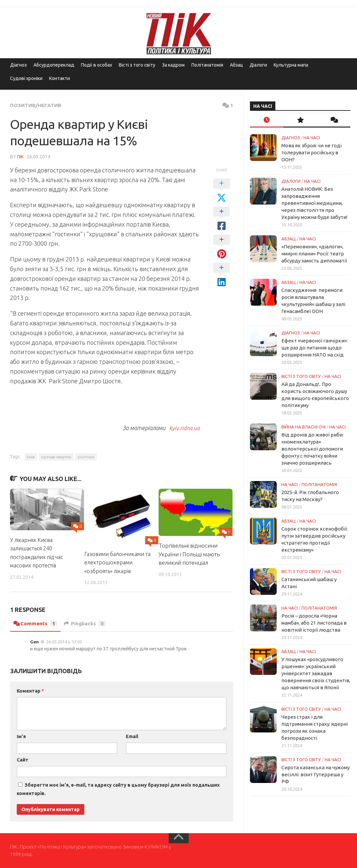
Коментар (30, 691)
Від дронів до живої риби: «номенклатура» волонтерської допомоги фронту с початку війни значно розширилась (313, 449)
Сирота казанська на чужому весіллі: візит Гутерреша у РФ (316, 774)
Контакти (60, 78)
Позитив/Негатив (37, 105)
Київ (31, 456)
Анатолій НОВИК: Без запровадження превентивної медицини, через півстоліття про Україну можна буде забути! (314, 203)
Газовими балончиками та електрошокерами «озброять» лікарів (115, 562)
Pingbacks (86, 623)
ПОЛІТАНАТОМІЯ (319, 484)
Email (132, 736)
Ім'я (21, 736)
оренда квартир (56, 456)
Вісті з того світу (137, 65)
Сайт (23, 760)
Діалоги (258, 65)
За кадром (173, 65)
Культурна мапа (291, 65)
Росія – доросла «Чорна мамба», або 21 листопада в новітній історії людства (314, 623)
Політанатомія (207, 65)
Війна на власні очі (303, 427)
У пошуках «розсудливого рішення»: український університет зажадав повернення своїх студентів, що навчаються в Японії (316, 673)
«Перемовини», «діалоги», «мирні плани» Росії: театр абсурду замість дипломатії (314, 254)
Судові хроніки (26, 78)
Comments (36, 623)
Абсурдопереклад (54, 65)
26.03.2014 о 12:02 (64, 641)
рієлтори (86, 456)
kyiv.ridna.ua (183, 427)
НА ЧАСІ (312, 138)
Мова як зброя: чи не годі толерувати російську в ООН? (311, 152)
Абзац (236, 65)
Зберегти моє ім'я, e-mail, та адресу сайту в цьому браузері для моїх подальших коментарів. (118, 789)
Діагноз (18, 65)
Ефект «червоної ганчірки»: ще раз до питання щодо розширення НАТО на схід (315, 348)
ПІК (20, 156)
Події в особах (97, 65)
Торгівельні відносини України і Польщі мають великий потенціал (189, 554)
